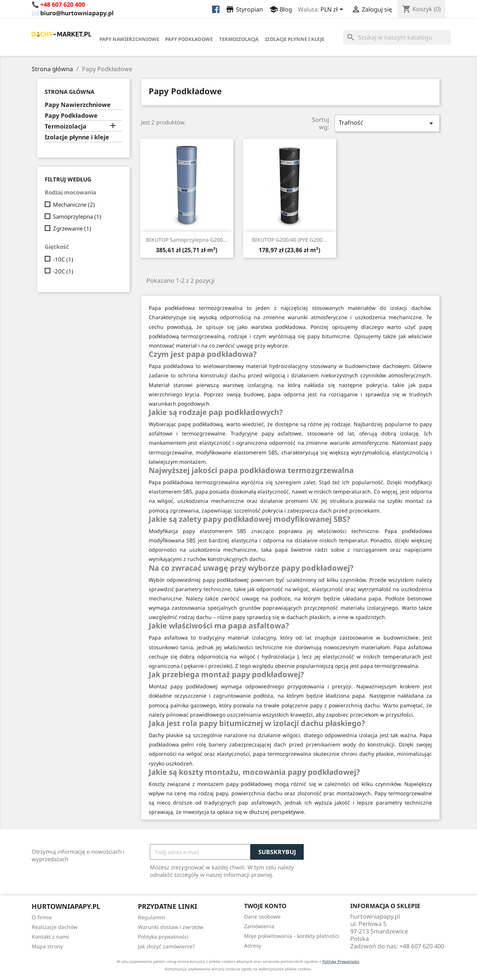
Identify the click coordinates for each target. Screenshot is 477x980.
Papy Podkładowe (189, 39)
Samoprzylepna (77, 216)
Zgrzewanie (72, 228)
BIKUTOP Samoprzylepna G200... (187, 240)
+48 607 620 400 (63, 4)
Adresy (253, 946)
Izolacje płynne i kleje (295, 39)
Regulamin (151, 917)
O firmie (42, 917)
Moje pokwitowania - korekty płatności (292, 936)
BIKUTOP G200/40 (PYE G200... (289, 240)
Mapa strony (47, 946)
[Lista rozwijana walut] (333, 10)
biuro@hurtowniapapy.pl (77, 13)
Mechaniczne (74, 204)
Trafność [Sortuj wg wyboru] (387, 123)
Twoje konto (265, 906)
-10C (63, 259)
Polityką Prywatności (341, 961)
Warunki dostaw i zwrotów (171, 927)
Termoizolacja (239, 39)
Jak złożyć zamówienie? (166, 946)
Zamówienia (259, 926)
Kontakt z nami (50, 937)
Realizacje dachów (55, 927)
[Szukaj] (397, 37)
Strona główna (70, 92)
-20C (63, 271)
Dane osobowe (262, 916)
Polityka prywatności (163, 937)
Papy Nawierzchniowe (129, 39)
